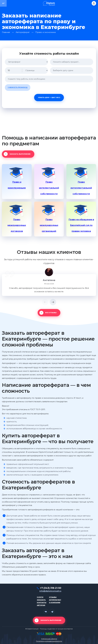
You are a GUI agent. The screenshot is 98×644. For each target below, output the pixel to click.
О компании (55, 603)
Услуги (40, 597)
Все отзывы (51, 313)
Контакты (42, 603)
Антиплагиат (55, 600)
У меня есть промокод (18, 87)
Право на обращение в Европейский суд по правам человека (81, 225)
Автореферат (23, 32)
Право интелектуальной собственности (49, 188)
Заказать (41, 600)
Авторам (41, 605)
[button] (3, 3)
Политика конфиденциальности (49, 641)
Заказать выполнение (20, 154)
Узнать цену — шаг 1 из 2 (49, 97)
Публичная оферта (49, 639)
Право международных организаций (49, 225)
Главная (6, 32)
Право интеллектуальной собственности (81, 188)
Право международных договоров (17, 225)
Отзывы (53, 597)
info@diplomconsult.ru (50, 591)
